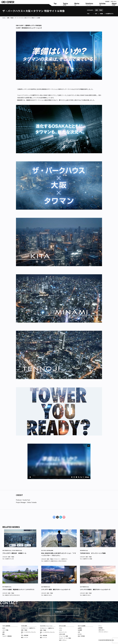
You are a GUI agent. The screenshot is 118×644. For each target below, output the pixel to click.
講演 (3, 634)
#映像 (101, 14)
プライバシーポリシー (103, 632)
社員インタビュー (63, 640)
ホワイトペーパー (63, 632)
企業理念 (80, 628)
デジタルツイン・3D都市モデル (60, 559)
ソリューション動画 (63, 636)
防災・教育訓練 (25, 635)
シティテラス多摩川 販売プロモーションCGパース (95, 589)
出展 (3, 632)
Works (4, 18)
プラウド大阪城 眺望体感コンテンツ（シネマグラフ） (19, 589)
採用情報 (107, 1)
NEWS (4, 628)
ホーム (100, 626)
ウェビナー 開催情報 (7, 636)
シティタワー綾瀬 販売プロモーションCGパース (56, 589)
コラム (61, 628)
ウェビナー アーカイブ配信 (65, 638)
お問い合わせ (114, 1)
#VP (96, 14)
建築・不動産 (99, 10)
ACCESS (80, 634)
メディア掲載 (5, 630)
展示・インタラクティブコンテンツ (29, 633)
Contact (59, 612)
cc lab (60, 630)
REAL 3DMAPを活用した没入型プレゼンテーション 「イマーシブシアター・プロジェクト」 (59, 554)
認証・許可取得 (81, 636)
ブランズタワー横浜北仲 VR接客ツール (14, 553)
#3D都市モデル (109, 14)
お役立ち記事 (62, 634)
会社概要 (80, 630)
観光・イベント (25, 637)
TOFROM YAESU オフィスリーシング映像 (93, 553)
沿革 (79, 632)
